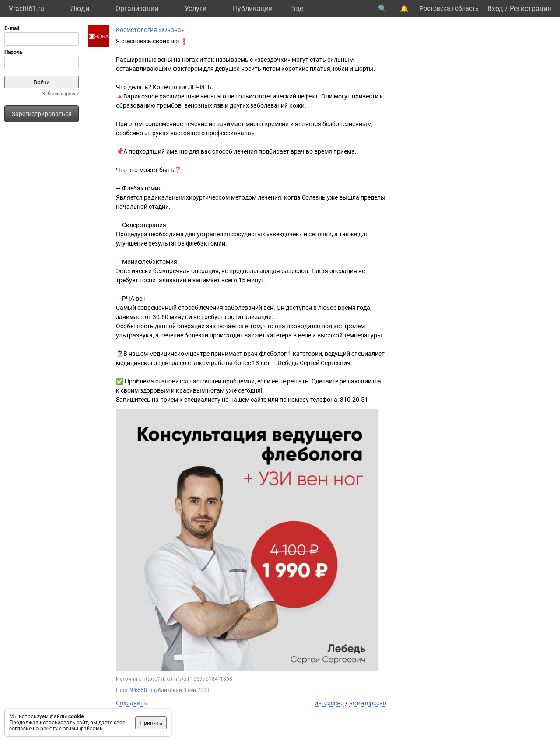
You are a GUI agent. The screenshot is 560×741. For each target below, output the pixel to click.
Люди (80, 9)
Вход (495, 9)
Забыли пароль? (60, 94)
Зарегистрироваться (42, 114)
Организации (137, 9)
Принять (151, 723)
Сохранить (131, 703)
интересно (329, 703)
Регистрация (530, 9)
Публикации (253, 9)
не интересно (368, 703)
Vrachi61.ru (26, 9)
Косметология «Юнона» (150, 30)
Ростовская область (449, 8)
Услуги (196, 9)
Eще (297, 9)
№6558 (138, 690)
